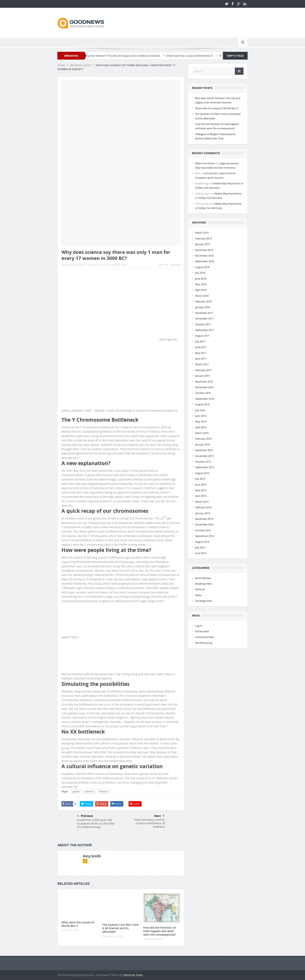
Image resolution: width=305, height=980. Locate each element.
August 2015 (202, 473)
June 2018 (201, 279)
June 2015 (201, 485)
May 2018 (201, 284)
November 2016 (204, 387)
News (198, 595)
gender (76, 792)
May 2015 (201, 490)
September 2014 (205, 536)
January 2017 (202, 376)
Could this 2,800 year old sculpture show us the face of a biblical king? (96, 823)
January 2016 (202, 444)
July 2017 (200, 341)
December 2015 (204, 450)
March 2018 (202, 296)
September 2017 (205, 330)
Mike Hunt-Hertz (205, 163)
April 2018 (201, 290)
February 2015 (203, 507)
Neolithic (104, 792)
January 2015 (202, 513)
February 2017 (203, 370)
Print (163, 265)
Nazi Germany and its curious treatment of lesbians (150, 823)
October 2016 (203, 393)
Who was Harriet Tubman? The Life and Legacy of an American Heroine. (122, 56)
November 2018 (204, 256)
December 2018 (204, 250)
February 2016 (203, 439)
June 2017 (201, 347)
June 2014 (201, 553)
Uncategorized (203, 601)
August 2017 (202, 336)
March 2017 (202, 364)
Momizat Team (133, 975)
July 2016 (200, 410)
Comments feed (204, 637)
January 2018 (202, 307)
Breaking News (119, 265)
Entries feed (202, 631)
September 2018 (205, 261)
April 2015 (201, 496)
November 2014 (204, 524)
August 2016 (202, 404)
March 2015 (202, 502)
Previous (85, 816)
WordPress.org (204, 643)
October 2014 (203, 530)
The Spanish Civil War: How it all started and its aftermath (120, 928)
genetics (89, 792)
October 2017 (203, 324)
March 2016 (202, 433)
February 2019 (203, 238)
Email (175, 265)
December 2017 (204, 313)
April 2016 (201, 427)
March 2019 (202, 233)
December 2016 (204, 382)
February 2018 (203, 301)
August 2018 (202, 267)
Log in (199, 626)
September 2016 (205, 399)
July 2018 (200, 273)
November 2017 (204, 318)
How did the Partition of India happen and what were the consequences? (159, 931)
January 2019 (202, 244)
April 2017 (201, 359)
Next (159, 816)
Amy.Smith (79, 265)
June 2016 (201, 416)
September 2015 (205, 467)
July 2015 (200, 479)
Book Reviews (203, 578)
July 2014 (200, 547)
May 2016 (201, 421)
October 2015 (203, 462)
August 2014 (202, 542)
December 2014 (204, 519)
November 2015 (204, 456)
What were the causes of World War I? (195, 56)
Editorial (200, 589)
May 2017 (201, 353)
